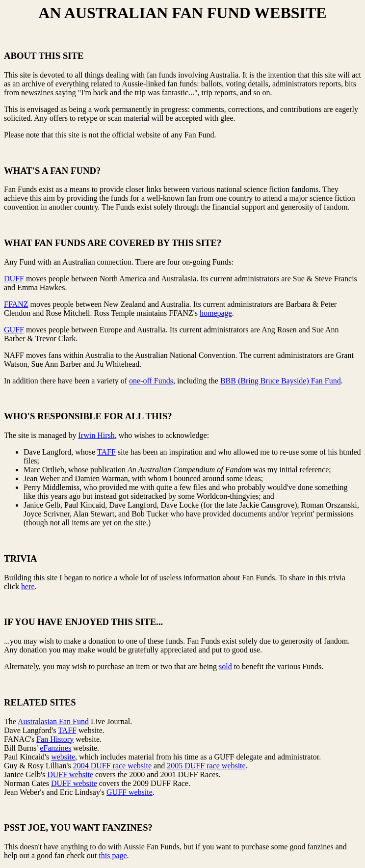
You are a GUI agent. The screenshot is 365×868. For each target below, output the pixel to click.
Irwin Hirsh (97, 435)
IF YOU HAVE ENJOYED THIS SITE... (83, 622)
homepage (216, 313)
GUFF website (130, 792)
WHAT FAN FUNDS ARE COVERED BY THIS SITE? (113, 243)
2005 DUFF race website (206, 766)
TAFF (106, 452)
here (28, 586)
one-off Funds (151, 381)
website (63, 757)
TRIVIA (21, 558)
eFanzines (55, 748)
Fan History (55, 739)
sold (225, 666)
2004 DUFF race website (112, 766)
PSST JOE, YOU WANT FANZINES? (78, 827)
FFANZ (16, 304)
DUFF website (70, 774)
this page (113, 855)
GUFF (14, 330)
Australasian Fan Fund (53, 721)
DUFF (14, 279)
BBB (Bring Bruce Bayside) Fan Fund (281, 381)
